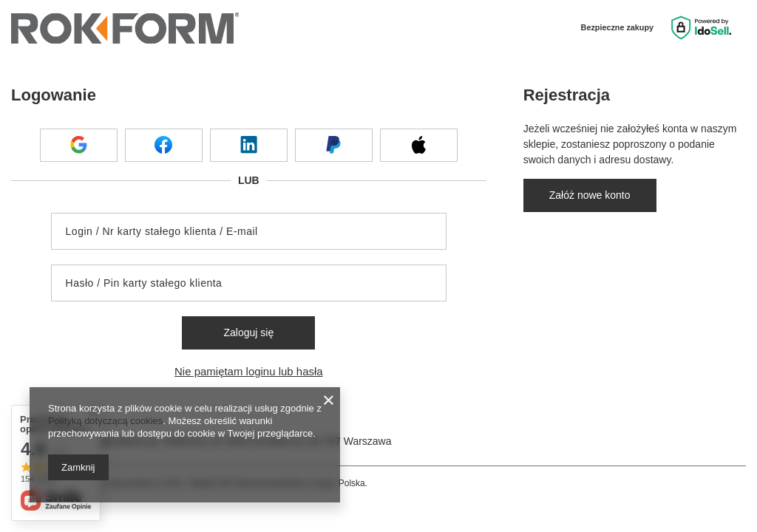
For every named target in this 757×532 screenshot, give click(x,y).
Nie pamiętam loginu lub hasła (249, 371)
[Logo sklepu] (125, 28)
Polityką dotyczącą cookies (105, 421)
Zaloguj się (248, 332)
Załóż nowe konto (590, 195)
